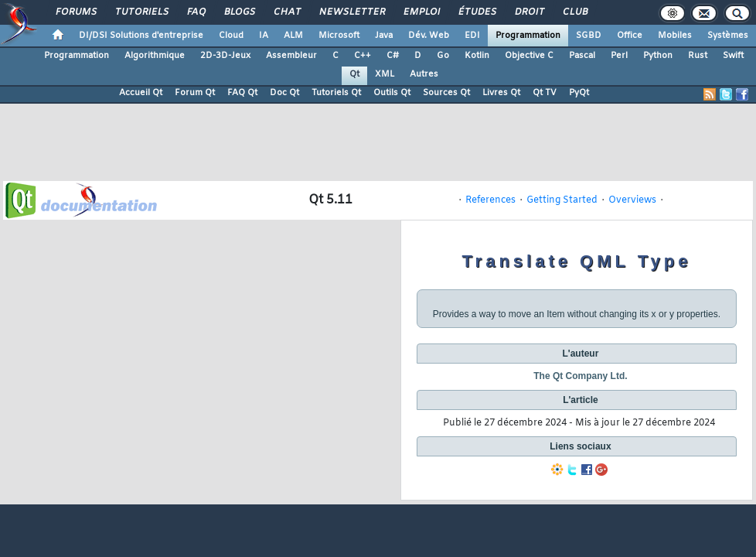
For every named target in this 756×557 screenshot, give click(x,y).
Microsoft (339, 36)
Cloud (231, 36)
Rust (698, 56)
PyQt (579, 93)
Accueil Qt (141, 93)
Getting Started (562, 200)
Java (384, 36)
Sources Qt (446, 93)
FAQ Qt (242, 93)
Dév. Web (429, 36)
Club (574, 12)
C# (393, 56)
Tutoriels (141, 12)
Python (658, 56)
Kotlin (477, 56)
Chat (286, 12)
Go (443, 56)
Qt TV (545, 93)
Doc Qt (284, 93)
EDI (472, 36)
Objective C (529, 56)
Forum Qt (195, 93)
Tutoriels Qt (336, 93)
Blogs (239, 12)
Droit (529, 12)
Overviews (632, 200)
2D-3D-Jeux (225, 56)
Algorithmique (155, 56)
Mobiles (675, 36)
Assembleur (291, 56)
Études (477, 12)
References (490, 200)
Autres (424, 74)
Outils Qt (392, 93)
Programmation (528, 36)
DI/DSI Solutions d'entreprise (141, 36)
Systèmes (728, 36)
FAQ (196, 12)
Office (630, 36)
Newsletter (351, 12)
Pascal (582, 56)
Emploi (421, 12)
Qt (354, 74)
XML (385, 74)
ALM (293, 36)
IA (264, 36)
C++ (363, 56)
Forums (75, 12)
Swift (733, 56)
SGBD (589, 36)
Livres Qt (501, 93)
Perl (619, 56)
